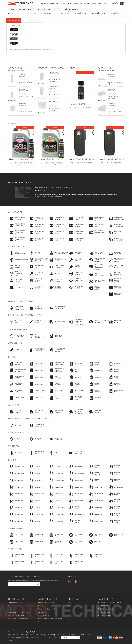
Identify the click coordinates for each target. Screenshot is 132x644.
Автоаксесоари (65, 13)
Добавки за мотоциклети (16, 69)
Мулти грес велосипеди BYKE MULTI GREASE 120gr (23, 106)
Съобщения (43, 612)
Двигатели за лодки (21, 9)
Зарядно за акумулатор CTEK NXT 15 (112, 91)
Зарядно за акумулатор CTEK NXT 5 (112, 76)
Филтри (85, 13)
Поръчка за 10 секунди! (77, 3)
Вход (70, 603)
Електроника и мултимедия (25, 315)
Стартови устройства (51, 68)
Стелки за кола (17, 433)
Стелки (113, 13)
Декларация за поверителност (50, 619)
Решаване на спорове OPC (18, 619)
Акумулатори (18, 13)
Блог (120, 13)
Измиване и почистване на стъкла (29, 419)
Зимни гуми (40, 13)
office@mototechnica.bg (108, 609)
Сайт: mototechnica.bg (17, 615)
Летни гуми (51, 13)
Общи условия (44, 615)
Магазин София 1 (95, 3)
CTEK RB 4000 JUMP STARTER (54, 73)
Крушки (29, 13)
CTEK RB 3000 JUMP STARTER (54, 87)
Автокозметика (18, 330)
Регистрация (73, 606)
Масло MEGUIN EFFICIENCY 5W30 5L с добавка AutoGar (21, 163)
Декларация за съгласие (47, 622)
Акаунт (61, 3)
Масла (77, 13)
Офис (10, 609)
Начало (11, 19)
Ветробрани (44, 9)
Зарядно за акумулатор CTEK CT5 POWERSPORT (113, 106)
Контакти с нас (15, 606)
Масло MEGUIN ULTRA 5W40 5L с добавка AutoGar (51, 163)
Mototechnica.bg (105, 612)
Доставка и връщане (46, 603)
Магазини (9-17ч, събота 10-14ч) (20, 612)
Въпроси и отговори (46, 606)
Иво (45, 191)
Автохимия (15, 343)
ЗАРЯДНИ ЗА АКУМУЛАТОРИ (106, 69)
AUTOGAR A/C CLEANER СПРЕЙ (81, 108)
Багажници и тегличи (21, 301)
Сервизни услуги (73, 10)
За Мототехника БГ (16, 603)
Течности (104, 13)
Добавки (94, 13)
